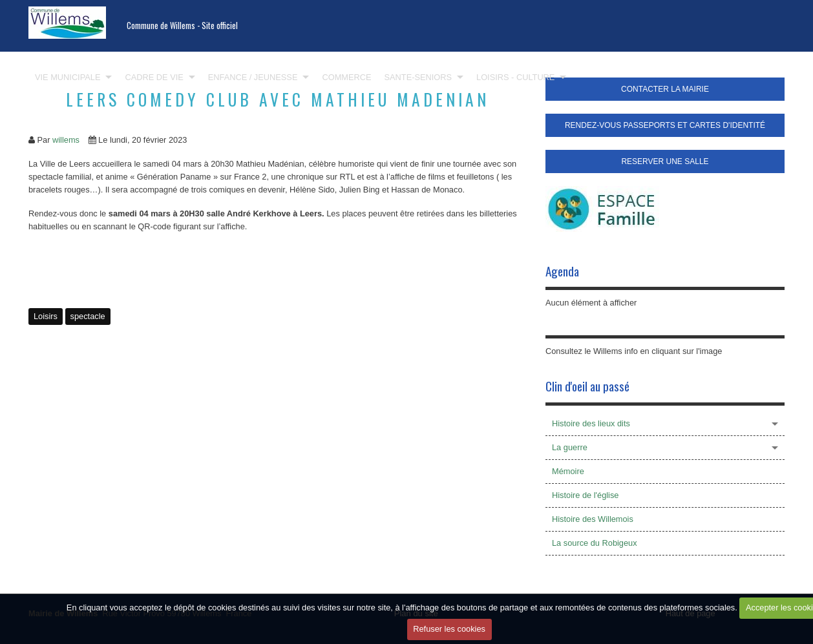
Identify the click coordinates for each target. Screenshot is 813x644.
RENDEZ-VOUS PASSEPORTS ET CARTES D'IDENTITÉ (665, 125)
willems (66, 140)
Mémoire (568, 471)
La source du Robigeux (595, 543)
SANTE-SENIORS (418, 77)
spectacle (88, 316)
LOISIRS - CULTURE (515, 77)
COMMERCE (346, 77)
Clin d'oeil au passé (587, 386)
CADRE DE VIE (154, 77)
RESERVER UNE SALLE (665, 161)
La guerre (570, 447)
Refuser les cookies (449, 629)
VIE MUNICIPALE (68, 77)
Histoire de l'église (585, 495)
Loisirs (46, 316)
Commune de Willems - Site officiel (182, 26)
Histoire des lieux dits (591, 423)
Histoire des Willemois (593, 519)
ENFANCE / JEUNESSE (253, 77)
